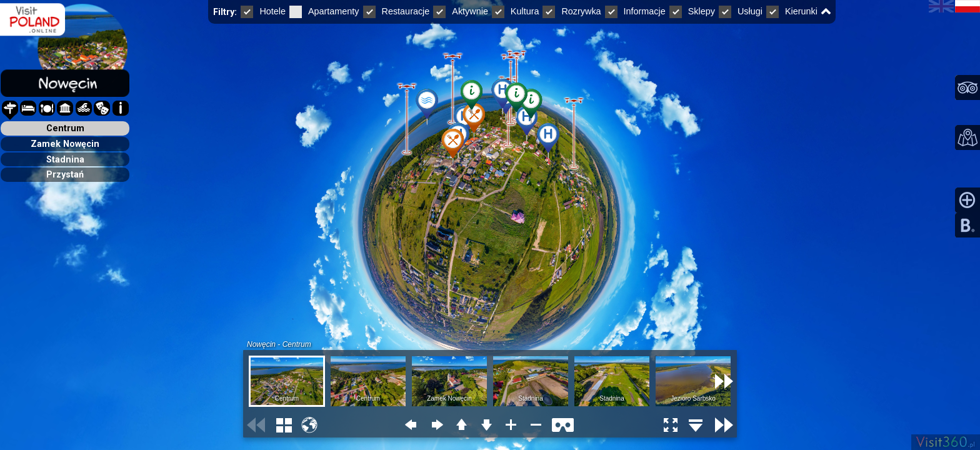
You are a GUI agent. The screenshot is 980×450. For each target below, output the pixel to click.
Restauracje (397, 11)
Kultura (516, 11)
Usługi (741, 11)
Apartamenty (324, 11)
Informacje (635, 11)
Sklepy (692, 11)
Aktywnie (461, 11)
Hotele (263, 11)
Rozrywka (572, 11)
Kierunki (792, 11)
